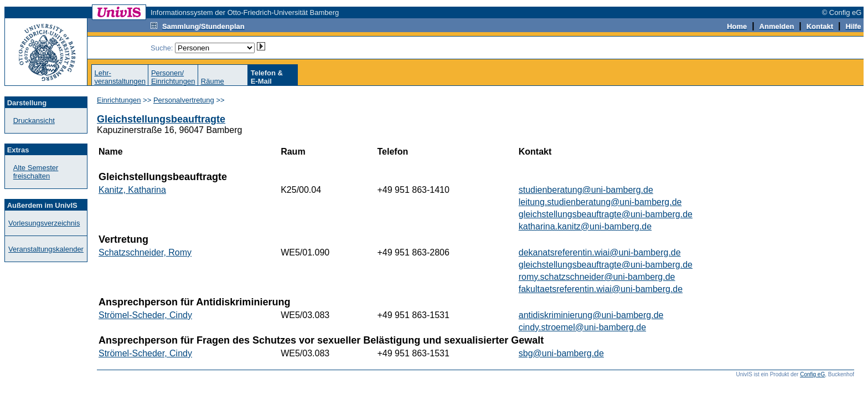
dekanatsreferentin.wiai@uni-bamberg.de (600, 252)
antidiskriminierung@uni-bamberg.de (591, 315)
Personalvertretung (184, 100)
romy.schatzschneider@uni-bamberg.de (597, 277)
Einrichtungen (119, 100)
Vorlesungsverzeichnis (44, 223)
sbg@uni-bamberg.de (561, 353)
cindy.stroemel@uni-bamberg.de (582, 327)
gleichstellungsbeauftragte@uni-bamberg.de (606, 214)
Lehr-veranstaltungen (120, 77)
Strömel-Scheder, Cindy (145, 315)
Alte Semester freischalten (36, 172)
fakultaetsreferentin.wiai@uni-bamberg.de (601, 289)
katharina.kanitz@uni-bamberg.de (585, 226)
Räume (213, 81)
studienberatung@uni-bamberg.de (586, 190)
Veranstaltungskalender (46, 249)
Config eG (812, 374)
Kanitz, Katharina (132, 190)
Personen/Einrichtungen (173, 77)
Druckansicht (34, 121)
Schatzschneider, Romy (145, 252)
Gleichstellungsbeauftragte (161, 119)
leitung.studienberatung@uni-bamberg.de (600, 202)
